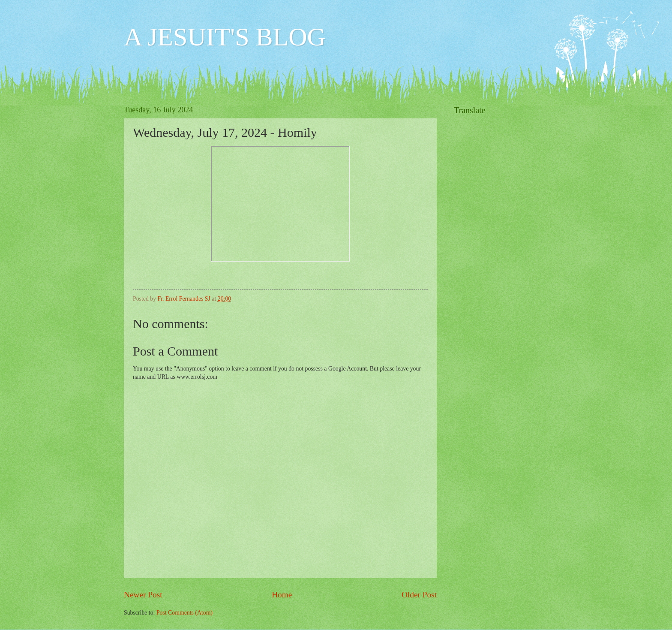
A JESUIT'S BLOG (225, 37)
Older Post (419, 595)
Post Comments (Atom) (184, 613)
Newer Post (143, 595)
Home (282, 595)
